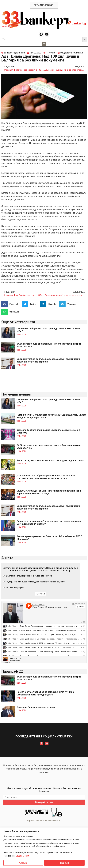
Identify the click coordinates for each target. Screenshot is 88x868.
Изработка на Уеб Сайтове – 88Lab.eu (44, 820)
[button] (44, 44)
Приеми (64, 863)
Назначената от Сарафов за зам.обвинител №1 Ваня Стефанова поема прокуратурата (46, 693)
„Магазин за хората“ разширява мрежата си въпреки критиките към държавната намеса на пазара (46, 477)
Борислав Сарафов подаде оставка (36, 707)
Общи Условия (22, 856)
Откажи (23, 863)
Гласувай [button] (41, 594)
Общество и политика (71, 53)
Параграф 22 (12, 671)
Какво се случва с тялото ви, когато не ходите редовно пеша (50, 460)
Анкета (7, 558)
